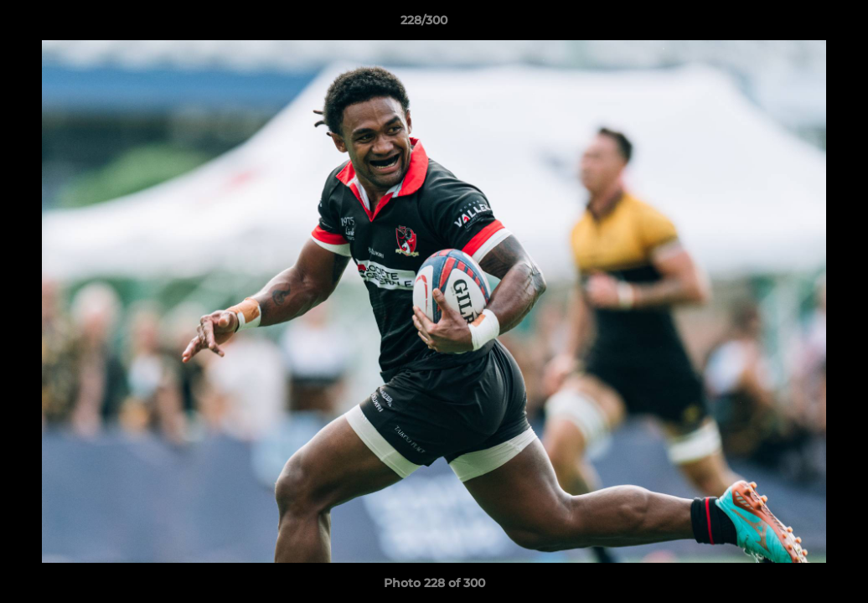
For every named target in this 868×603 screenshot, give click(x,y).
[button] (798, 24)
